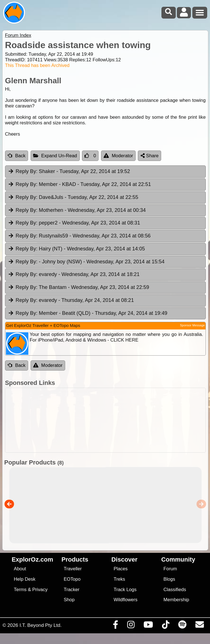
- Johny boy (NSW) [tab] (86, 262)
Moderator (118, 156)
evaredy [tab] (74, 275)
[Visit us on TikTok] (166, 626)
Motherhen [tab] (77, 210)
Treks (119, 579)
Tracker (72, 590)
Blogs (169, 579)
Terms (20, 590)
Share (150, 156)
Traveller (73, 569)
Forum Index (18, 35)
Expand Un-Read (55, 156)
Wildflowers (126, 600)
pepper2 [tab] (74, 223)
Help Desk (25, 579)
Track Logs (125, 590)
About (20, 569)
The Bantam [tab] (78, 288)
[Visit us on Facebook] (115, 626)
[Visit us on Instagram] (131, 626)
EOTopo (72, 579)
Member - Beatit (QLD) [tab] (88, 313)
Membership (176, 600)
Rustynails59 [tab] (79, 236)
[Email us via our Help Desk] (199, 626)
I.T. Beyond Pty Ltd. (40, 625)
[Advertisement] (108, 420)
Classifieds (175, 590)
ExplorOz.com (32, 559)
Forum (170, 569)
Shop (69, 600)
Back (17, 156)
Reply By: (27, 171)
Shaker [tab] (69, 172)
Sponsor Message (192, 325)
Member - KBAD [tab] (79, 185)
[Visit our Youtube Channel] (148, 626)
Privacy (40, 590)
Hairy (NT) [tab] (76, 249)
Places (121, 569)
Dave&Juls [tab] (73, 198)
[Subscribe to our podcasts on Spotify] (182, 626)
